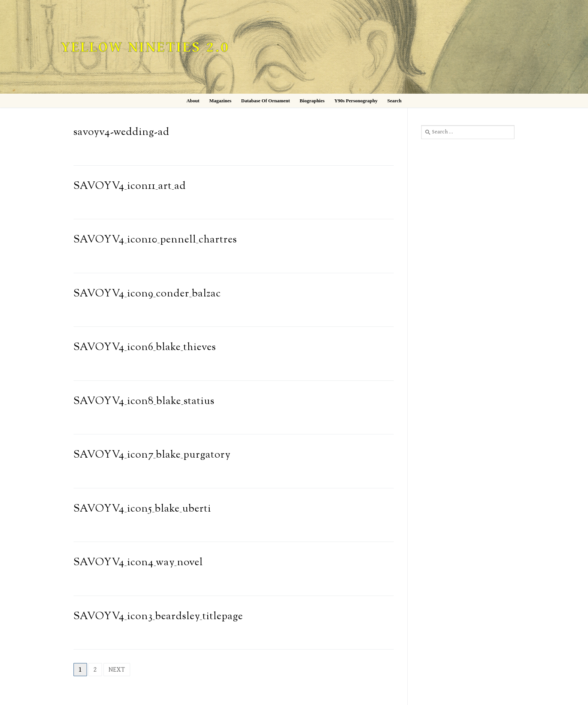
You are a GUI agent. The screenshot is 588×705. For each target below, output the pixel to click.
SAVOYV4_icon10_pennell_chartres (155, 240)
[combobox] (468, 132)
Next (117, 670)
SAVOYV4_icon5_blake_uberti (142, 509)
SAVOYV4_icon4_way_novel (138, 563)
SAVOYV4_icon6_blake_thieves (145, 348)
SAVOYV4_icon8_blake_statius (144, 402)
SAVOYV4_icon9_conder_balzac (147, 294)
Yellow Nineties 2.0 (145, 47)
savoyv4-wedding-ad (121, 132)
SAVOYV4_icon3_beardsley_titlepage (158, 617)
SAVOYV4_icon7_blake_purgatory (152, 455)
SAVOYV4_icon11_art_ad (130, 186)
